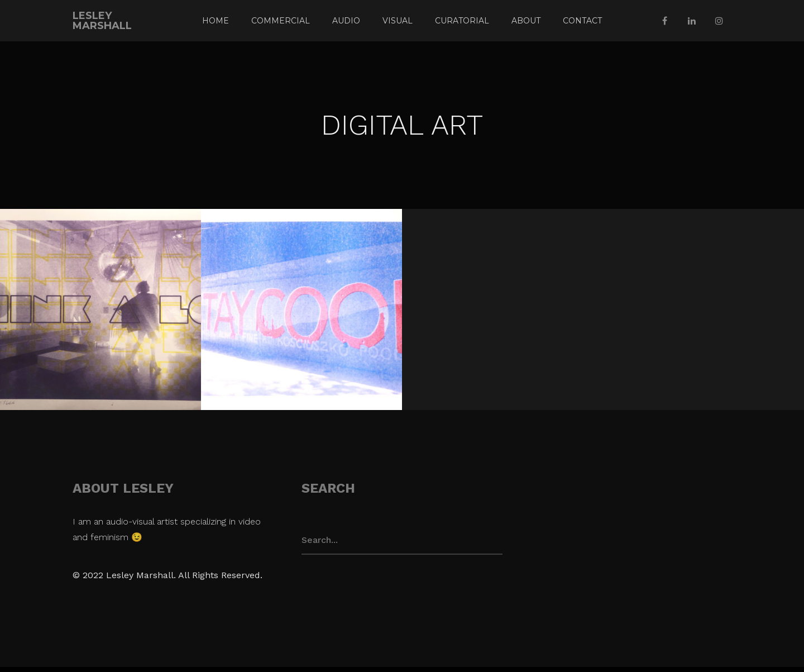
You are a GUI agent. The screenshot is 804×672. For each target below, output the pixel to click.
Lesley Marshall (102, 21)
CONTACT (582, 21)
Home (216, 21)
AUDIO (346, 21)
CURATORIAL (462, 21)
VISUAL (398, 21)
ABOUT (526, 21)
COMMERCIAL (281, 21)
